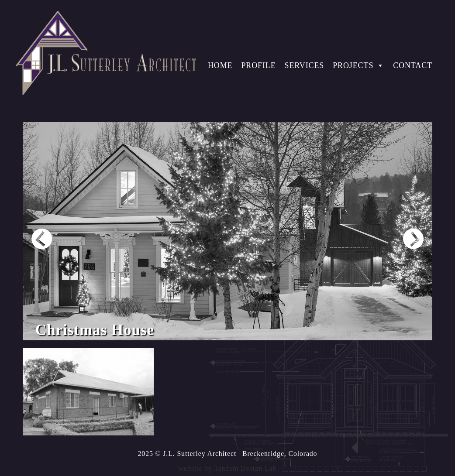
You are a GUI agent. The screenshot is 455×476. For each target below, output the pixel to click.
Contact (413, 65)
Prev (42, 239)
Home (220, 65)
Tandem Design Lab (245, 468)
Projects (358, 65)
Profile (258, 65)
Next (413, 239)
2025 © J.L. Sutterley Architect (187, 454)
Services (305, 65)
